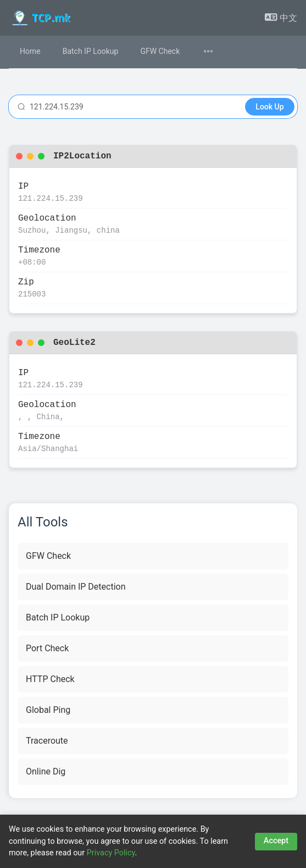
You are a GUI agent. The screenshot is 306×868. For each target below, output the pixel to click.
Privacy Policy (111, 853)
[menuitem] (215, 52)
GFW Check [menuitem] (160, 51)
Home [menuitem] (30, 51)
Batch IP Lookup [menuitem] (91, 51)
